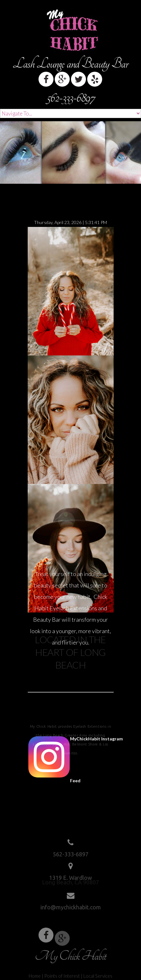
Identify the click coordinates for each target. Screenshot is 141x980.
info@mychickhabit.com (71, 906)
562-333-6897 (71, 98)
